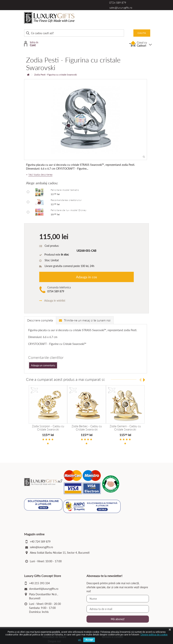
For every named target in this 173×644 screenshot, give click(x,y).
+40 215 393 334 (39, 584)
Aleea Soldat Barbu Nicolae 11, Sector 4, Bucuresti (60, 553)
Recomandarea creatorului (66, 200)
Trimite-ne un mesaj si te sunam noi (85, 320)
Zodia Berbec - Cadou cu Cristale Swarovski (86, 428)
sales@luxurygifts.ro (121, 8)
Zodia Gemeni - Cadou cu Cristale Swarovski (125, 428)
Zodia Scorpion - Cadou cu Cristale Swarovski (48, 428)
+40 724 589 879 (40, 542)
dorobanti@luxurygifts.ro (44, 589)
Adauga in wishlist (52, 301)
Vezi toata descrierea (40, 175)
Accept (89, 640)
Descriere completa (40, 320)
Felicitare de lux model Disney (69, 210)
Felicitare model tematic (65, 190)
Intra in (36, 43)
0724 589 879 (118, 3)
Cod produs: (52, 246)
